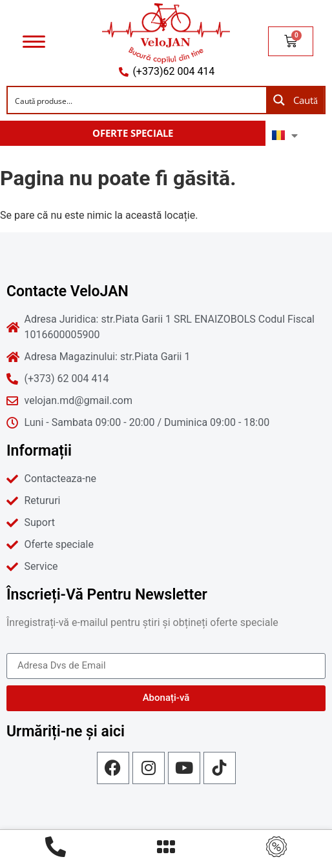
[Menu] (34, 41)
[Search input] (138, 100)
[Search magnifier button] (295, 100)
